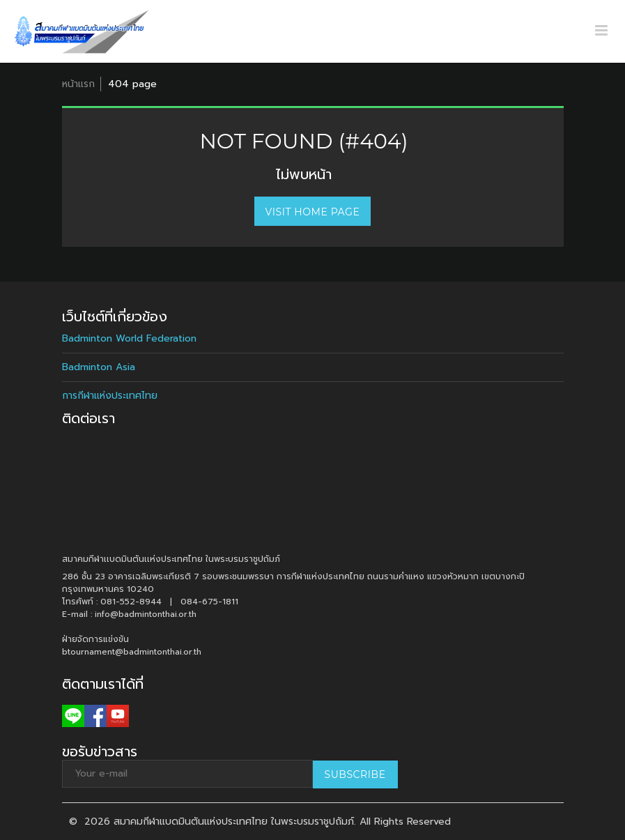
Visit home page (313, 212)
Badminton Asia (99, 367)
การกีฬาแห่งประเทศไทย (110, 396)
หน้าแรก (78, 84)
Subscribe (355, 774)
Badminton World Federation (129, 338)
